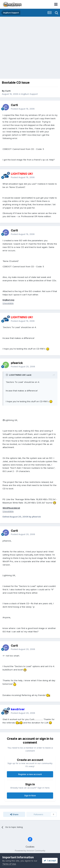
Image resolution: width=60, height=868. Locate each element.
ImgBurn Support (29, 94)
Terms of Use (9, 864)
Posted (23, 109)
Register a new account (30, 774)
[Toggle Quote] (7, 375)
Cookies (30, 847)
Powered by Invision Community (30, 851)
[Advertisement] (30, 48)
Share (14, 814)
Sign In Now (30, 795)
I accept (50, 860)
